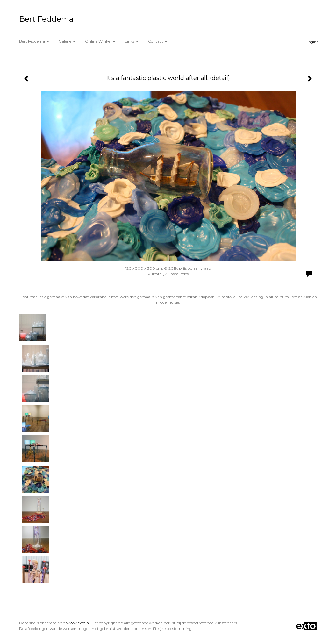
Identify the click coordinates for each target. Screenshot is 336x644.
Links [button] (132, 41)
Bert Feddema (46, 19)
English (312, 42)
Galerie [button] (67, 41)
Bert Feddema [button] (34, 41)
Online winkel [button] (100, 41)
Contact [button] (158, 41)
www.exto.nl (78, 623)
